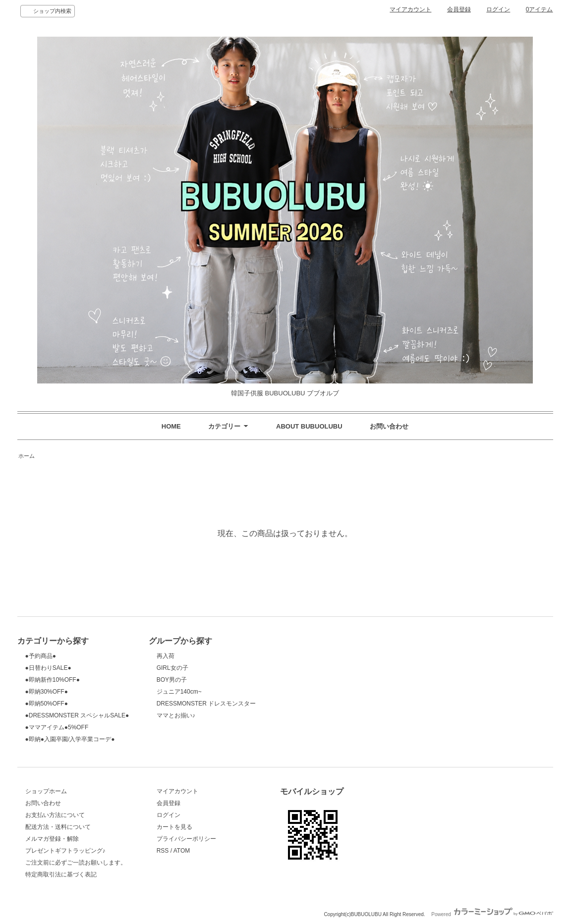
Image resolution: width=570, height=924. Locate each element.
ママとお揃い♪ (176, 715)
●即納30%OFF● (47, 692)
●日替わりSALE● (48, 668)
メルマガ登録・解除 (52, 839)
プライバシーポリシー (186, 839)
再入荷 (166, 656)
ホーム (27, 456)
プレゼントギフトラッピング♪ (65, 851)
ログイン (498, 9)
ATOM (182, 851)
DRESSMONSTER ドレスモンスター (206, 704)
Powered (492, 914)
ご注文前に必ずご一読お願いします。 (76, 863)
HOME (171, 426)
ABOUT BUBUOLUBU (309, 426)
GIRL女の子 (172, 668)
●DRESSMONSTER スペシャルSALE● (77, 715)
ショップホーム (46, 791)
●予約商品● (41, 656)
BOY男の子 (172, 680)
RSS (163, 851)
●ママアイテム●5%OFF (57, 727)
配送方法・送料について (58, 827)
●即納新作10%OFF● (53, 680)
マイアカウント (410, 9)
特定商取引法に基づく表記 (61, 874)
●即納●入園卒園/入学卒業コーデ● (70, 739)
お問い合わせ (389, 426)
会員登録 (459, 9)
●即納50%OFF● (47, 704)
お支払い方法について (55, 815)
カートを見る (174, 827)
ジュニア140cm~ (179, 692)
